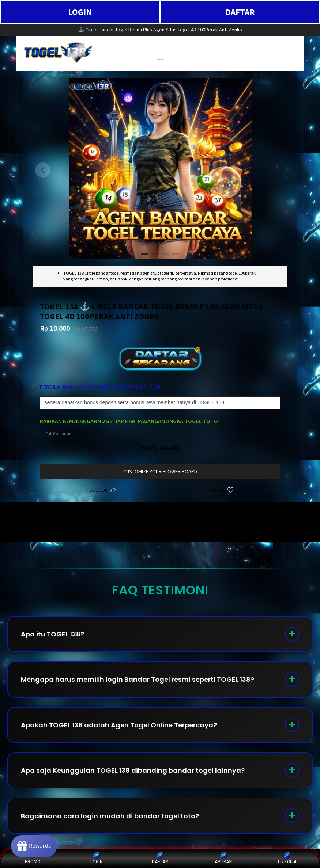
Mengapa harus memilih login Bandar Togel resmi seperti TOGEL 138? (138, 680)
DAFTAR (240, 12)
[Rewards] (34, 846)
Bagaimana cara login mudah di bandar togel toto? (110, 817)
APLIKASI (224, 858)
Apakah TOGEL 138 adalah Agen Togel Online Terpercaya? (119, 725)
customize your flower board (160, 471)
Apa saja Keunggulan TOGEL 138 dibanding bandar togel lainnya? (133, 771)
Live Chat (287, 858)
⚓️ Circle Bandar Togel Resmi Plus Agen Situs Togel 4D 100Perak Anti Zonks (160, 30)
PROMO (33, 858)
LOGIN (80, 12)
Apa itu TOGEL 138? (52, 634)
